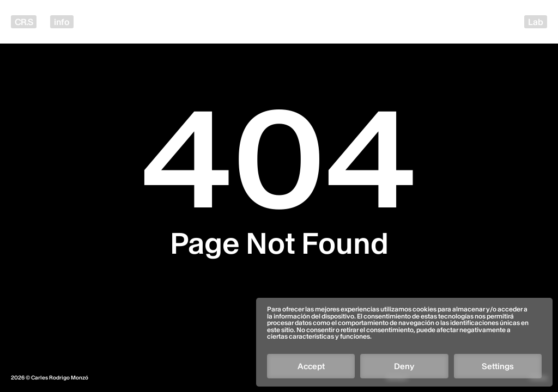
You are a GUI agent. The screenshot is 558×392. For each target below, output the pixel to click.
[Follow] (399, 324)
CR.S (24, 22)
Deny (404, 366)
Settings (498, 366)
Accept (311, 366)
